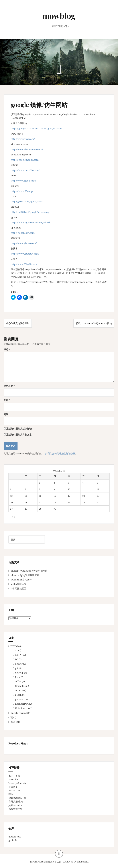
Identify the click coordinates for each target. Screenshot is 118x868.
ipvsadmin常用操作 (21, 580)
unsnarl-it (14, 790)
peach (18, 695)
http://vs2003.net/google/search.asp (30, 212)
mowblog (59, 16)
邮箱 (7, 400)
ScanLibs (13, 779)
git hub (13, 840)
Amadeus (68, 862)
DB (17, 659)
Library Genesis (17, 783)
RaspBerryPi (22, 704)
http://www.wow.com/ (23, 139)
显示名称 (9, 386)
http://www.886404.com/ (24, 264)
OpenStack (21, 686)
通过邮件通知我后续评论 (19, 429)
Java (18, 677)
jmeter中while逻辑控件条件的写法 (29, 571)
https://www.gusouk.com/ (25, 254)
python (19, 699)
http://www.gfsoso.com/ (24, 243)
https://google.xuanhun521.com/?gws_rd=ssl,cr (37, 128)
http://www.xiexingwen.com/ (27, 149)
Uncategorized (19, 713)
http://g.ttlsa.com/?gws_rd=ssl (27, 201)
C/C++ (18, 655)
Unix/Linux (21, 708)
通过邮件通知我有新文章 (19, 435)
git (17, 668)
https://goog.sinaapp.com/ (25, 160)
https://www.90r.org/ (22, 191)
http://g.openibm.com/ (23, 233)
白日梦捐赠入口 (17, 801)
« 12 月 (12, 517)
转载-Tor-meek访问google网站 (94, 323)
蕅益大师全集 (15, 809)
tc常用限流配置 (19, 588)
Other (18, 690)
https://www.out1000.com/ (25, 170)
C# (16, 650)
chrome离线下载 (17, 798)
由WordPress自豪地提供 (42, 862)
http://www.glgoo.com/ (23, 181)
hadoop (19, 673)
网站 (6, 414)
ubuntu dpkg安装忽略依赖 (25, 575)
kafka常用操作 (18, 584)
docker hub (15, 837)
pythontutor (15, 805)
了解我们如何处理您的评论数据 (59, 453)
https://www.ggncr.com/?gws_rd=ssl (30, 222)
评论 (7, 349)
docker (19, 664)
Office (18, 681)
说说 (13, 722)
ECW (13, 646)
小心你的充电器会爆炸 (18, 323)
